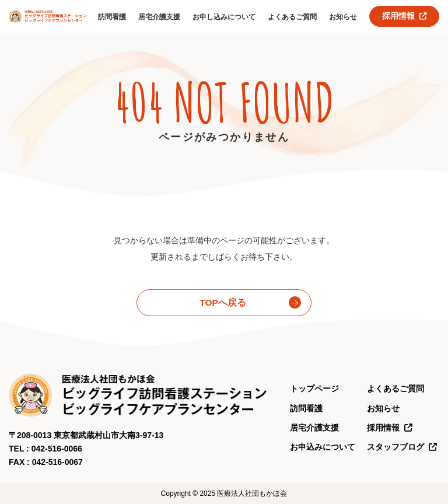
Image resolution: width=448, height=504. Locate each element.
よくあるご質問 (292, 17)
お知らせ (343, 17)
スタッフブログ (402, 447)
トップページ (314, 388)
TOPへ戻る (223, 302)
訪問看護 (112, 17)
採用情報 (405, 16)
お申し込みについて (224, 17)
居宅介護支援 (159, 17)
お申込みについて (323, 447)
